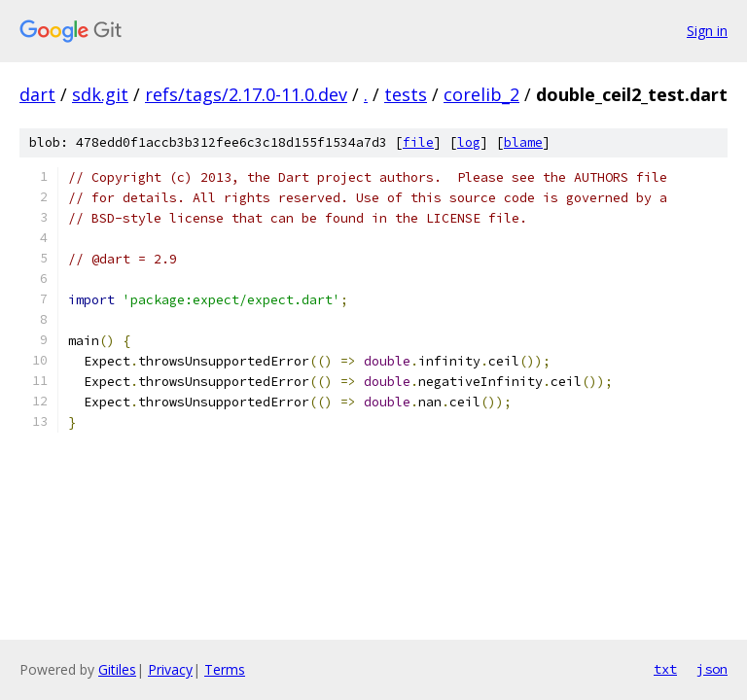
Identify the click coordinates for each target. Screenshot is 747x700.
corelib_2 (481, 94)
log (469, 142)
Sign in (707, 31)
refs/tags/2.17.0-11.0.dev (246, 94)
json (712, 669)
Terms (225, 669)
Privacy (170, 669)
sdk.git (100, 94)
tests (406, 94)
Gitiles (117, 669)
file (418, 142)
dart (37, 94)
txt (665, 669)
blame (523, 142)
